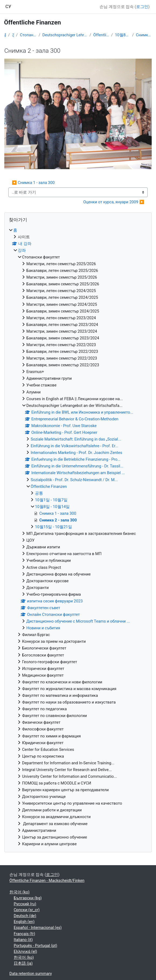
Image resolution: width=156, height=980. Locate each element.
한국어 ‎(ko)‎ (19, 892)
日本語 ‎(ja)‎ (23, 963)
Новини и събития (43, 628)
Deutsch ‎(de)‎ (25, 916)
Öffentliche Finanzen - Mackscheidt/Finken (47, 880)
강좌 (13, 35)
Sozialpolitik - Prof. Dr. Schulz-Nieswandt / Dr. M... (74, 480)
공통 (39, 493)
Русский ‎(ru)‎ (25, 904)
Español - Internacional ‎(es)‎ (38, 928)
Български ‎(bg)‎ (28, 898)
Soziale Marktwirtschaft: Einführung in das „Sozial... (76, 439)
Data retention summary (31, 974)
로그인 (142, 7)
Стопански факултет (28, 35)
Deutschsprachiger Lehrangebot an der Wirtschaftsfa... (65, 35)
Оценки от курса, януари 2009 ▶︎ (114, 202)
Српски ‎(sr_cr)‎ (27, 910)
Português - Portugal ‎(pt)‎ (36, 946)
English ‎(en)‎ (24, 922)
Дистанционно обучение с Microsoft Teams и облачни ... (78, 621)
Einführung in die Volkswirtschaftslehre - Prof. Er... (75, 446)
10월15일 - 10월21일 (54, 527)
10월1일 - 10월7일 (51, 500)
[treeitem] (78, 537)
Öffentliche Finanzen (101, 35)
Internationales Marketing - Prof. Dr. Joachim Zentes (76, 453)
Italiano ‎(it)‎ (23, 940)
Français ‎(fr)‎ (24, 934)
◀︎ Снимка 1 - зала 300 (33, 183)
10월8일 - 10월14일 (122, 35)
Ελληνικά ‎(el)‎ (25, 951)
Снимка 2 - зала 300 (144, 35)
